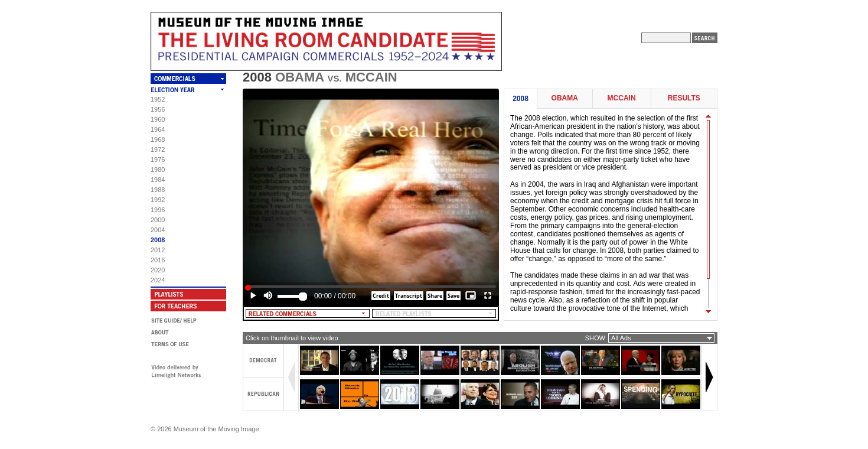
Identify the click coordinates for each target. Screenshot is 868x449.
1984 (158, 180)
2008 (158, 240)
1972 (158, 149)
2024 (158, 280)
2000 (158, 220)
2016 (158, 260)
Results (684, 98)
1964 (158, 129)
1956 (158, 109)
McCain (622, 98)
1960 (158, 119)
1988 (158, 190)
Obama (565, 98)
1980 (158, 170)
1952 (158, 99)
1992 (158, 200)
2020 (158, 270)
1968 (158, 139)
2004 (158, 230)
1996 (158, 210)
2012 (158, 250)
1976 (158, 160)
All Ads (621, 338)
